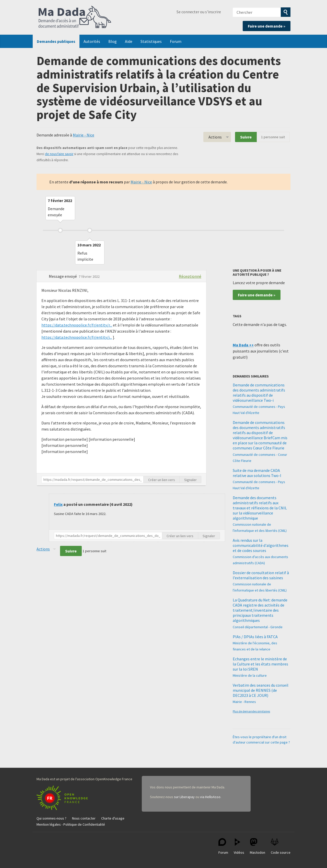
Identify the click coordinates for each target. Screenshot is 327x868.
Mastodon (258, 846)
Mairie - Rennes (244, 702)
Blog (113, 41)
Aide (129, 41)
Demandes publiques (56, 41)
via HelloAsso (210, 797)
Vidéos (239, 846)
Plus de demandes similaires (251, 711)
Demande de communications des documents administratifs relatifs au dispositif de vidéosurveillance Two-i (259, 393)
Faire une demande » (267, 26)
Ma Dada (75, 17)
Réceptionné (190, 276)
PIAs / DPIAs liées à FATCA (255, 637)
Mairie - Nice (84, 135)
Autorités (92, 41)
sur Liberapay (184, 797)
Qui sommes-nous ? (51, 818)
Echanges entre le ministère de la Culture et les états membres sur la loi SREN (260, 664)
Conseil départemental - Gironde (258, 627)
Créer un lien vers (162, 480)
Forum (176, 41)
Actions (215, 137)
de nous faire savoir (59, 154)
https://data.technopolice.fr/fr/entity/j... (77, 337)
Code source (281, 846)
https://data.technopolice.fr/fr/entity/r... (77, 325)
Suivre (246, 137)
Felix (58, 504)
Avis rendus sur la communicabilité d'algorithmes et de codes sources (261, 545)
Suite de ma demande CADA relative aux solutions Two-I (257, 473)
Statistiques (151, 41)
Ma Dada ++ (243, 345)
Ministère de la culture (250, 675)
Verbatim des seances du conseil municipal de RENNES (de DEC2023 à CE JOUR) (261, 690)
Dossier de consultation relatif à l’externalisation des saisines (261, 575)
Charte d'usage (113, 818)
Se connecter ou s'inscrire (199, 12)
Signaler (190, 480)
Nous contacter (84, 818)
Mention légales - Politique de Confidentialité (71, 824)
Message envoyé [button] (63, 276)
